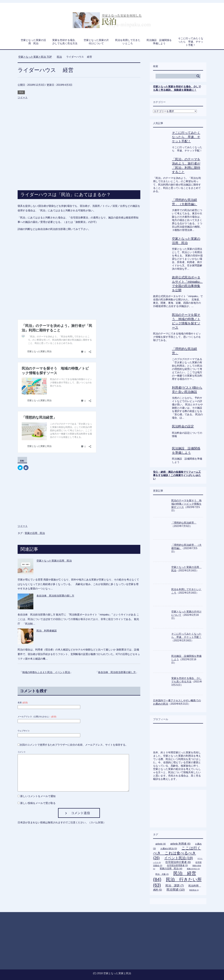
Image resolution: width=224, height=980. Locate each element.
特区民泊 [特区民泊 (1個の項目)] (194, 890)
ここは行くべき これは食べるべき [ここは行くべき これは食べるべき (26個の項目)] (177, 853)
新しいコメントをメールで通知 (38, 783)
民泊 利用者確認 (47, 617)
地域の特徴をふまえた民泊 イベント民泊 (46, 659)
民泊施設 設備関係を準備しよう (159, 42)
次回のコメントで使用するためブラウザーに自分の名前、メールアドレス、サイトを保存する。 (74, 731)
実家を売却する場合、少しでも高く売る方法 (65, 42)
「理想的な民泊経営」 (184, 523)
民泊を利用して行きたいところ (128, 42)
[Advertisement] (79, 118)
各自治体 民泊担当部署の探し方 (55, 582)
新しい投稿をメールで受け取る (38, 790)
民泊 (21, 92)
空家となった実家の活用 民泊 (33, 42)
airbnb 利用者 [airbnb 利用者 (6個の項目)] (180, 844)
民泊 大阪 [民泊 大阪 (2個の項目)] (162, 874)
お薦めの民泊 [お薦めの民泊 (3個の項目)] (169, 849)
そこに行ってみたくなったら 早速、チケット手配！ (191, 42)
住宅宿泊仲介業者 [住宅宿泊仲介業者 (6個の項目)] (178, 862)
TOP (35, 57)
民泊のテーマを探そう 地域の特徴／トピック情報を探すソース (186, 504)
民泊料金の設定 (183, 426)
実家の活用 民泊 (35, 520)
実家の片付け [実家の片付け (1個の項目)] (193, 869)
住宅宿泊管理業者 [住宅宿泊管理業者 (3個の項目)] (177, 865)
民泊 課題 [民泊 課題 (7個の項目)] (175, 886)
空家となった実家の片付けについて (96, 42)
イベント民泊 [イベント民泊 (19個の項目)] (178, 858)
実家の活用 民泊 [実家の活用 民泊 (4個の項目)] (171, 868)
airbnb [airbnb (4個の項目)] (161, 844)
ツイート (23, 97)
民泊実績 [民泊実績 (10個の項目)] (176, 890)
